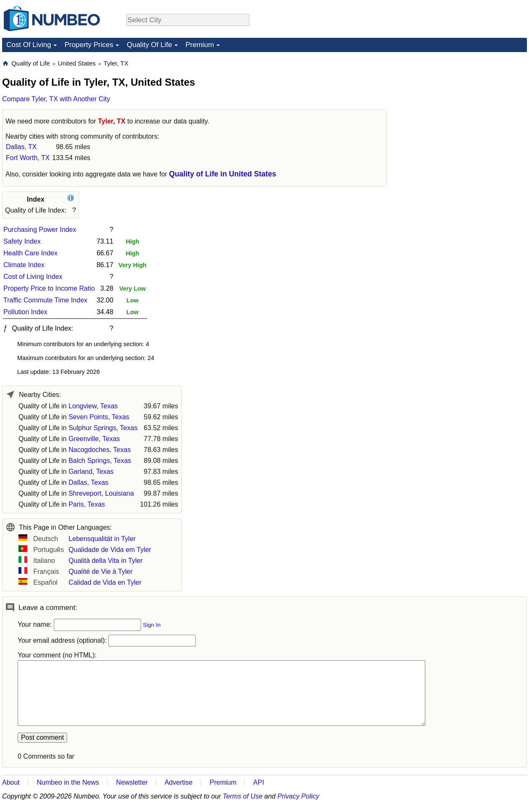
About (11, 782)
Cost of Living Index (33, 277)
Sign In (152, 625)
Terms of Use (243, 796)
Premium (200, 45)
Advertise (179, 782)
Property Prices (89, 45)
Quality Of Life (149, 45)
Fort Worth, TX (28, 158)
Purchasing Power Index (40, 230)
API (259, 782)
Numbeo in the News (68, 782)
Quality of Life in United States (223, 174)
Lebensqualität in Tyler (102, 539)
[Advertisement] (464, 112)
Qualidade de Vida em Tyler (110, 550)
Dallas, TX (21, 147)
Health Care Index (30, 253)
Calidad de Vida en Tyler (105, 582)
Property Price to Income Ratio (49, 288)
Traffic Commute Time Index (45, 300)
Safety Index (22, 241)
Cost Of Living (29, 45)
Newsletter (132, 782)
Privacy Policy (299, 796)
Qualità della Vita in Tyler (105, 561)
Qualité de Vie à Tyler (100, 572)
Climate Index (24, 265)
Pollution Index (25, 312)
